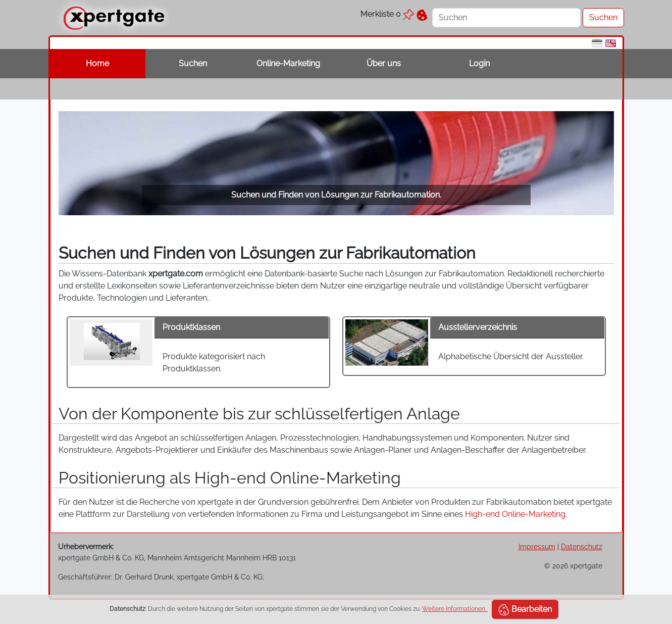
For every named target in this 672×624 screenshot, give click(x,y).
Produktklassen (191, 327)
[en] (611, 43)
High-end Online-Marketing (515, 514)
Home (97, 63)
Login (479, 63)
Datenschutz (582, 546)
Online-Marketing (288, 63)
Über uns (384, 63)
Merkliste (387, 14)
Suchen (193, 63)
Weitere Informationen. (455, 609)
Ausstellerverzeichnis (478, 327)
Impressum (537, 546)
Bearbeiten (525, 610)
